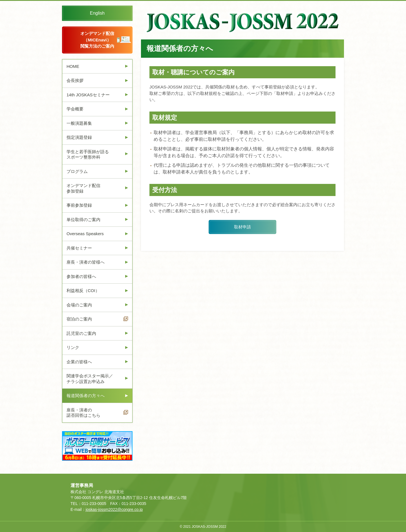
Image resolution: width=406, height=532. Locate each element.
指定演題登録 (79, 137)
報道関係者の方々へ (86, 396)
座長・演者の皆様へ (86, 262)
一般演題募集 (79, 123)
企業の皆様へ (79, 362)
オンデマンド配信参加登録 (83, 188)
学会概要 (75, 109)
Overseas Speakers (85, 234)
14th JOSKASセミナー (88, 95)
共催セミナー (79, 248)
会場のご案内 (79, 305)
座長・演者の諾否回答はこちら (83, 413)
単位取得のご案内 (83, 220)
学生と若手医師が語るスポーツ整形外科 (88, 154)
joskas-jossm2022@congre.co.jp (114, 509)
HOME (73, 66)
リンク (73, 347)
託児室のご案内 (81, 333)
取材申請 (242, 227)
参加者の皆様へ (81, 276)
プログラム (77, 171)
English (97, 13)
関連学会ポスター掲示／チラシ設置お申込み (90, 379)
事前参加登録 (79, 205)
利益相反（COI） (83, 291)
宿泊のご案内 (79, 319)
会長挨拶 (75, 80)
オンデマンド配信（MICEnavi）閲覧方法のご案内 (97, 40)
